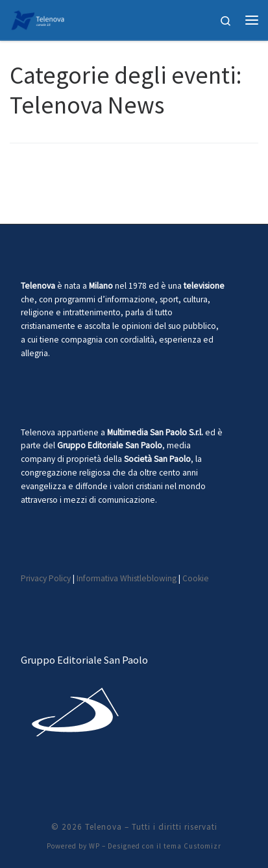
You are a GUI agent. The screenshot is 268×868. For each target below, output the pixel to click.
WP (94, 846)
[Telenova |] (38, 18)
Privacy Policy (46, 578)
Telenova (104, 827)
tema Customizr (192, 846)
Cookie (196, 578)
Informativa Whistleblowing (127, 578)
